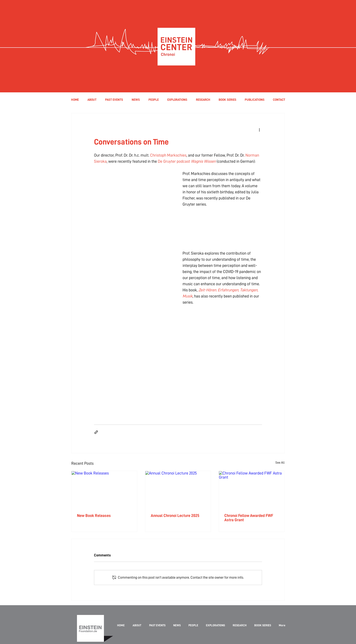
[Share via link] (96, 432)
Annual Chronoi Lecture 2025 (175, 515)
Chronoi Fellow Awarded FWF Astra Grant (249, 518)
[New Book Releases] (104, 489)
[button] (153, 100)
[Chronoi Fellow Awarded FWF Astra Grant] (252, 489)
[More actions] (259, 130)
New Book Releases (94, 515)
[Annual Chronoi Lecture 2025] (178, 489)
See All (280, 463)
